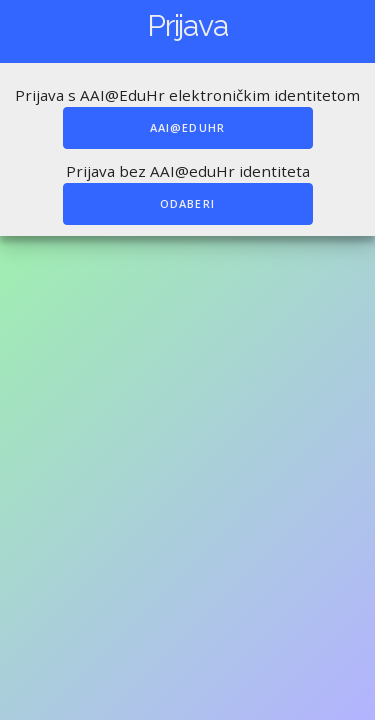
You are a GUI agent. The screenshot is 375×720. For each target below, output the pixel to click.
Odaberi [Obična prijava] (187, 203)
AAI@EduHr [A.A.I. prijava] (187, 127)
